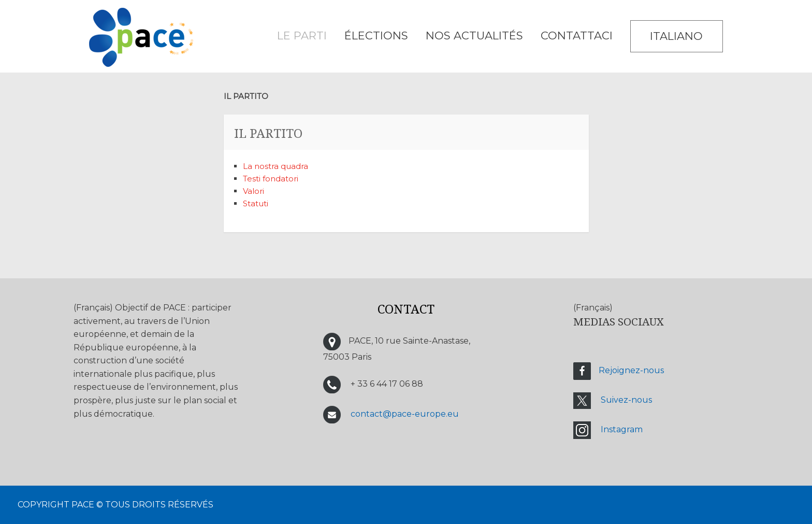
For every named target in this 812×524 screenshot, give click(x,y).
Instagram (622, 430)
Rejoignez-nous (631, 371)
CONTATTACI (577, 36)
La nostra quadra (275, 166)
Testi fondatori (271, 179)
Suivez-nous (626, 400)
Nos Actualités (474, 36)
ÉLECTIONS (376, 36)
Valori (255, 191)
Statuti (256, 203)
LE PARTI (302, 36)
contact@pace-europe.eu (405, 414)
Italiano (676, 36)
